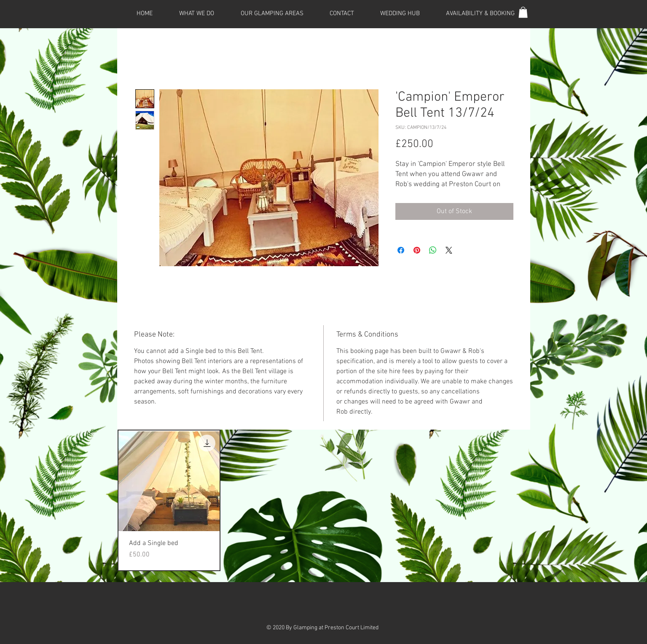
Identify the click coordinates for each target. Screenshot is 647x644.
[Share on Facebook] (401, 250)
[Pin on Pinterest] (417, 250)
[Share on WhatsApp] (433, 250)
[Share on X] (449, 250)
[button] (523, 12)
